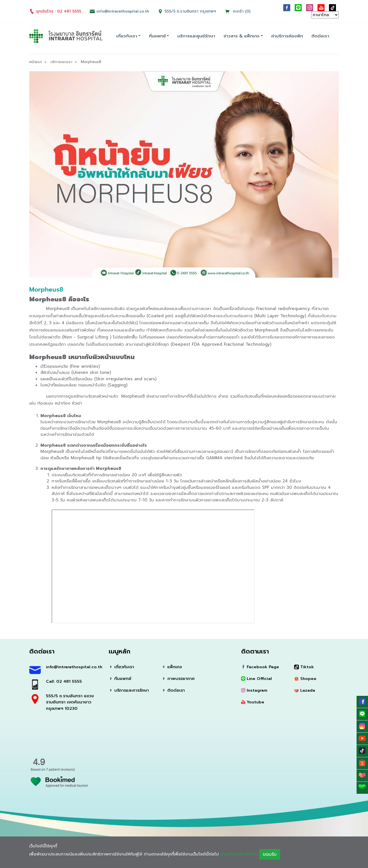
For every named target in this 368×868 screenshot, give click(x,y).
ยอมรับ (273, 854)
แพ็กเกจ (172, 667)
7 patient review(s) (60, 769)
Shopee (305, 679)
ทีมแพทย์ (157, 36)
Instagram (255, 690)
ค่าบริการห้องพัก (287, 36)
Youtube (253, 702)
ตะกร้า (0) (238, 11)
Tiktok (304, 667)
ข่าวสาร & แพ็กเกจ (242, 36)
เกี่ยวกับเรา (127, 36)
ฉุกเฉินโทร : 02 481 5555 (55, 11)
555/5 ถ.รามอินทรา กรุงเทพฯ (191, 11)
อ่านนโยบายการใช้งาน (241, 854)
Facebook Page (261, 667)
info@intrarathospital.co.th (73, 667)
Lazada (305, 690)
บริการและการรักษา (130, 690)
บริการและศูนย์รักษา (196, 36)
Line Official (257, 679)
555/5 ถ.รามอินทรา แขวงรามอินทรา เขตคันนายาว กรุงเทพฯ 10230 (71, 702)
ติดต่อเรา (320, 36)
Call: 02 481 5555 (64, 681)
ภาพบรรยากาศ (179, 679)
